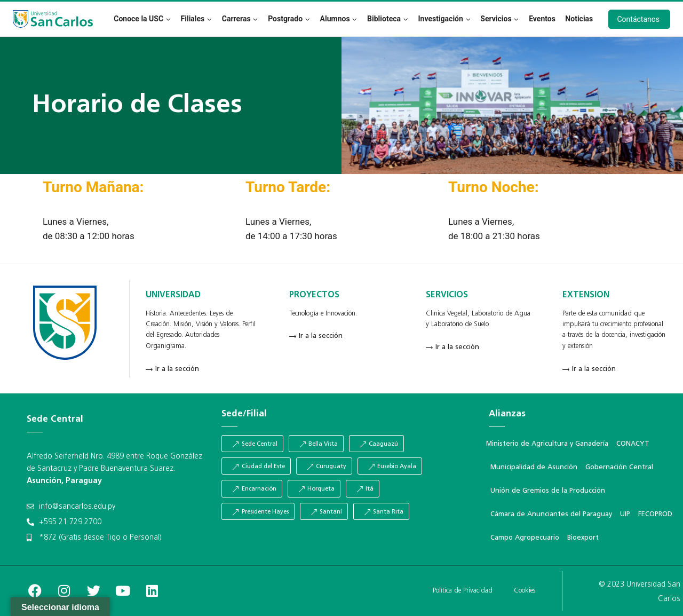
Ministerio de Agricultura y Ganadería (547, 444)
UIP (625, 514)
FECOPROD (655, 514)
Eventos (542, 19)
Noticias (579, 19)
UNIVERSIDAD (173, 295)
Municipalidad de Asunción (534, 467)
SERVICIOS (447, 295)
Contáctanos (639, 19)
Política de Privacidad (463, 591)
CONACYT (633, 444)
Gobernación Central (619, 467)
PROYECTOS (314, 295)
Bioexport (583, 538)
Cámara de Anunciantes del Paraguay (551, 514)
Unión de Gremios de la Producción (548, 491)
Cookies (525, 591)
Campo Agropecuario (525, 538)
